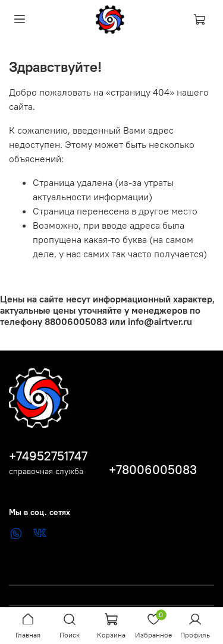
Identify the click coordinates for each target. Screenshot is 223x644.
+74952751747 (48, 456)
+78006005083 (153, 470)
